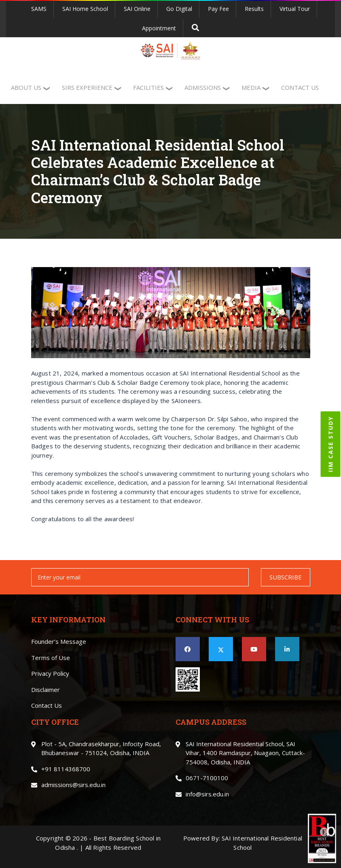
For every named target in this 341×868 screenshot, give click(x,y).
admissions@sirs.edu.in (73, 785)
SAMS (39, 9)
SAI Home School (85, 9)
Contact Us (47, 705)
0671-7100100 (207, 778)
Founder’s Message (59, 641)
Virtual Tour (295, 9)
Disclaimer (46, 690)
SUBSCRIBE (286, 577)
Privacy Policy (50, 673)
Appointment (159, 28)
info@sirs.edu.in (207, 794)
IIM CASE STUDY (331, 444)
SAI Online (137, 9)
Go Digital (179, 9)
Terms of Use (51, 658)
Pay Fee (218, 9)
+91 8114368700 (66, 769)
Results (254, 9)
